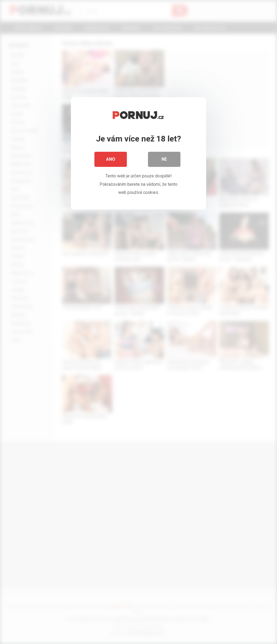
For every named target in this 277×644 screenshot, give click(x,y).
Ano (111, 159)
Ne (164, 159)
